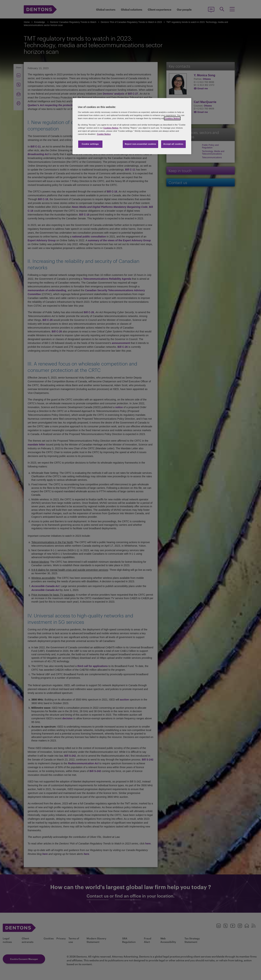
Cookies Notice (172, 118)
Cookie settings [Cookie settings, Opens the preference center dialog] (90, 144)
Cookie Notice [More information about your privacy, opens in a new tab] (104, 134)
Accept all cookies (173, 144)
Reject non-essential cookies (140, 144)
